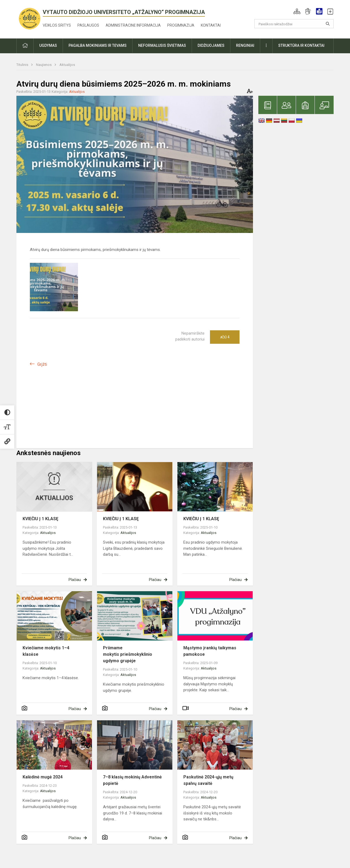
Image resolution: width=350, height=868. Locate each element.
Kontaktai (211, 25)
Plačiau (75, 580)
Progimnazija (181, 25)
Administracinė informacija (133, 25)
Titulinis (23, 65)
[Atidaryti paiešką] (328, 24)
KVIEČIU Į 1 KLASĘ (40, 519)
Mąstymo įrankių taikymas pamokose (210, 651)
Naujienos (44, 65)
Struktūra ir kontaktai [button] (301, 45)
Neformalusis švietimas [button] (162, 45)
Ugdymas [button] (48, 45)
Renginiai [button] (245, 45)
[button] (297, 11)
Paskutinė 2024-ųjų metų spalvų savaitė (208, 780)
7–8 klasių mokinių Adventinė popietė (132, 780)
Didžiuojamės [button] (211, 45)
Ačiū (225, 337)
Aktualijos (67, 65)
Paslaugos (88, 25)
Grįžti (42, 364)
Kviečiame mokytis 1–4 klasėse (46, 651)
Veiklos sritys (57, 25)
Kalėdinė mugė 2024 (43, 777)
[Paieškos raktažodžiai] (294, 24)
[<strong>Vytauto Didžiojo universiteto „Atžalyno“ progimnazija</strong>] (30, 18)
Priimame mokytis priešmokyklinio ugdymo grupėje (128, 654)
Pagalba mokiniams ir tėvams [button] (98, 45)
